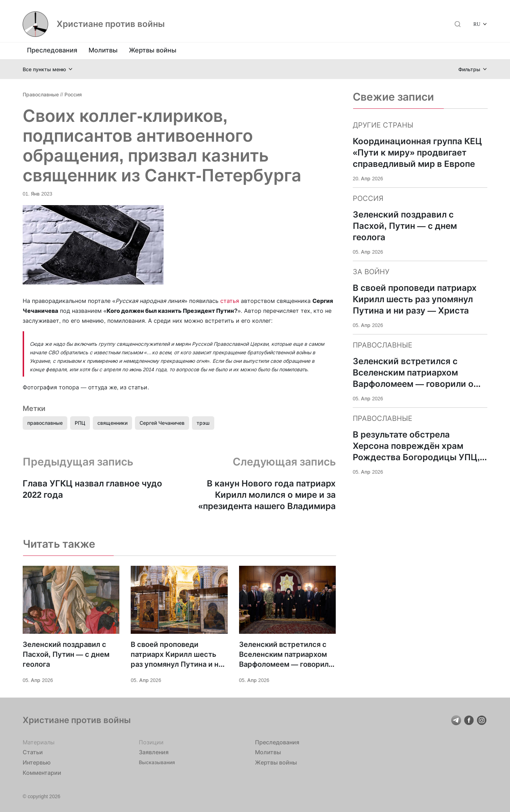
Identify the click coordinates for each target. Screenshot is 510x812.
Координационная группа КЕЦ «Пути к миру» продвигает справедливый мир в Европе (417, 153)
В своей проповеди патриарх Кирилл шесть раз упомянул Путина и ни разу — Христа (177, 655)
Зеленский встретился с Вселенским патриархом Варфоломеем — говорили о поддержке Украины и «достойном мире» (286, 655)
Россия (73, 94)
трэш (203, 423)
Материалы (39, 742)
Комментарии (42, 773)
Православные (41, 94)
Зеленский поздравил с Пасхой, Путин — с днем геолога (66, 654)
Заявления (154, 752)
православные (45, 423)
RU (477, 24)
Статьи (33, 752)
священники (112, 423)
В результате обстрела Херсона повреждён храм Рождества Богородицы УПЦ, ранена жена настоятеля (416, 446)
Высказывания (157, 762)
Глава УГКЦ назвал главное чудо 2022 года (92, 489)
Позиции (151, 742)
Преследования (52, 50)
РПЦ (80, 423)
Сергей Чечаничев (162, 423)
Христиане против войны (111, 24)
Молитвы (103, 50)
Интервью (37, 762)
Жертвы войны (153, 50)
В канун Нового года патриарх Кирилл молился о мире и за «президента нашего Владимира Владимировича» (267, 495)
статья (230, 301)
